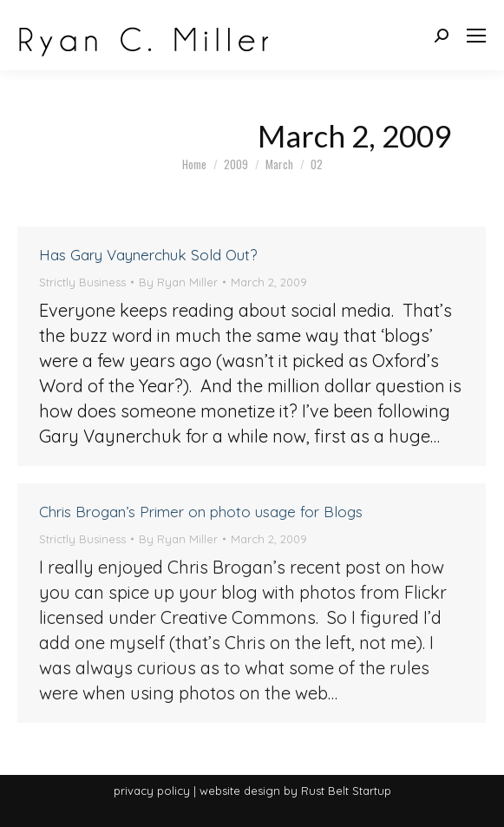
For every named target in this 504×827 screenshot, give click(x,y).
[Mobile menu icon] (476, 36)
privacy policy (152, 791)
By (178, 282)
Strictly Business (82, 282)
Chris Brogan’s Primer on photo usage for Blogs (201, 512)
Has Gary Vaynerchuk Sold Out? (148, 255)
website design (240, 791)
